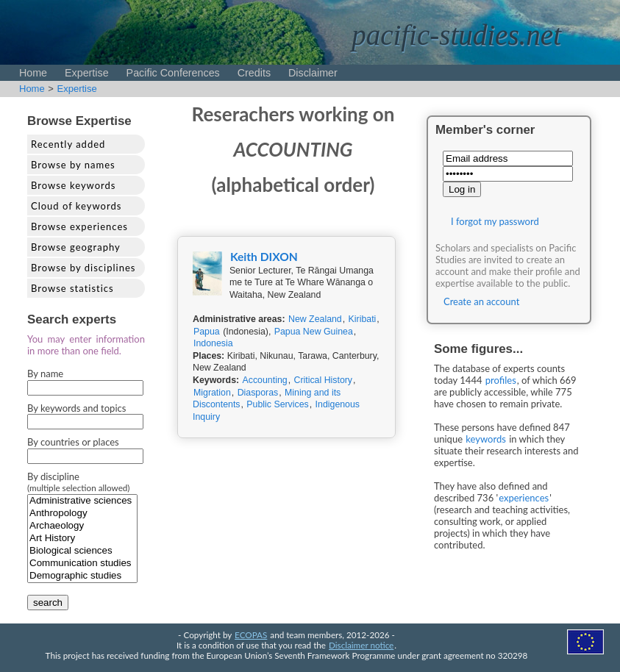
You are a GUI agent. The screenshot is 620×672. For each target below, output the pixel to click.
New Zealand (315, 319)
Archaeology (82, 526)
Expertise (87, 73)
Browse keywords (74, 185)
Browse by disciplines (83, 268)
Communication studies (82, 564)
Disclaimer (313, 73)
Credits (254, 73)
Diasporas (258, 393)
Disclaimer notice (361, 645)
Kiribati (363, 319)
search (48, 603)
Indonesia (213, 343)
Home (33, 73)
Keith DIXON (264, 257)
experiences (524, 498)
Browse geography (76, 247)
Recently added (68, 144)
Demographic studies (82, 576)
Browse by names (73, 165)
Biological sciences (82, 551)
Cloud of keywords (76, 206)
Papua (207, 332)
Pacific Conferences (173, 73)
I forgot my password (495, 221)
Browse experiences (79, 226)
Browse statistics (72, 288)
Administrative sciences (82, 501)
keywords (486, 439)
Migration (212, 393)
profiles (501, 380)
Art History (82, 539)
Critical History (323, 380)
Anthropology (82, 514)
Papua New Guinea (314, 332)
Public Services (277, 404)
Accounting (265, 380)
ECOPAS (251, 635)
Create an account (481, 301)
